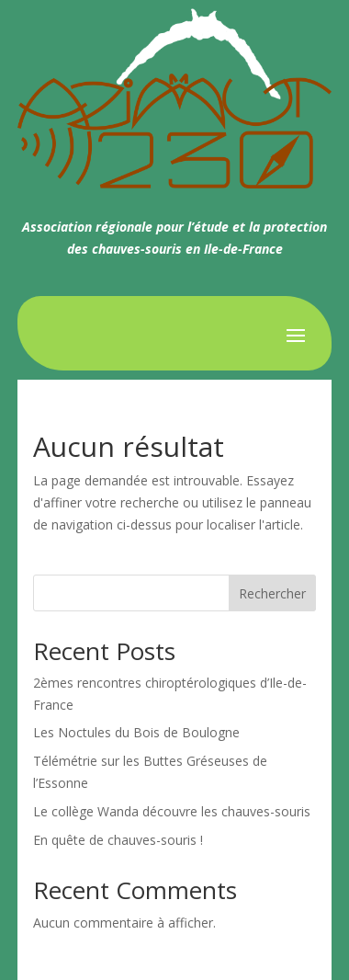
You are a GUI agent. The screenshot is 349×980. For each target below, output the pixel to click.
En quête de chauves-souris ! (118, 840)
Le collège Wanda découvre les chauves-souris (172, 811)
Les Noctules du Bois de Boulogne (136, 732)
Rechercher (272, 593)
